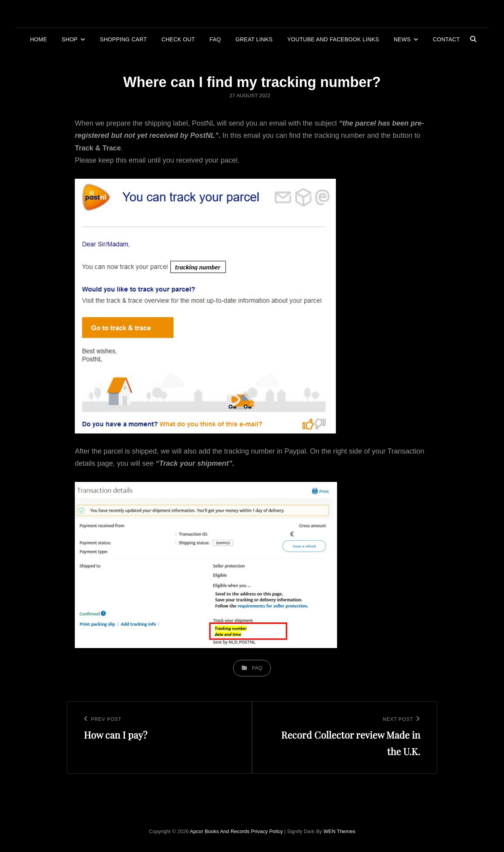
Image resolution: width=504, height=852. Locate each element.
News (402, 39)
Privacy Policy (267, 831)
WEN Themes (339, 831)
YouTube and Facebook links (333, 39)
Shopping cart (123, 39)
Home (38, 39)
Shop (69, 39)
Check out (178, 39)
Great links (254, 39)
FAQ (215, 39)
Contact (446, 39)
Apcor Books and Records (220, 831)
